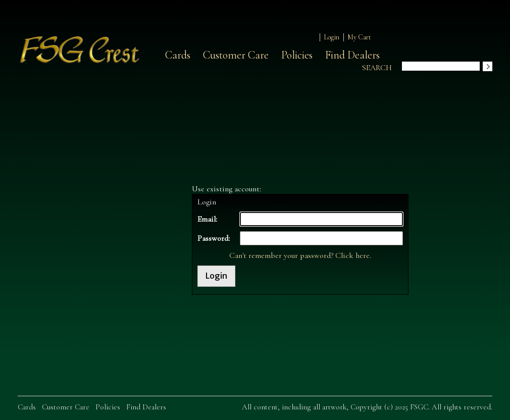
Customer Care (236, 55)
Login (331, 37)
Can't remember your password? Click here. (300, 255)
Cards (178, 55)
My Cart (359, 37)
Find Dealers (352, 55)
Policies (297, 55)
